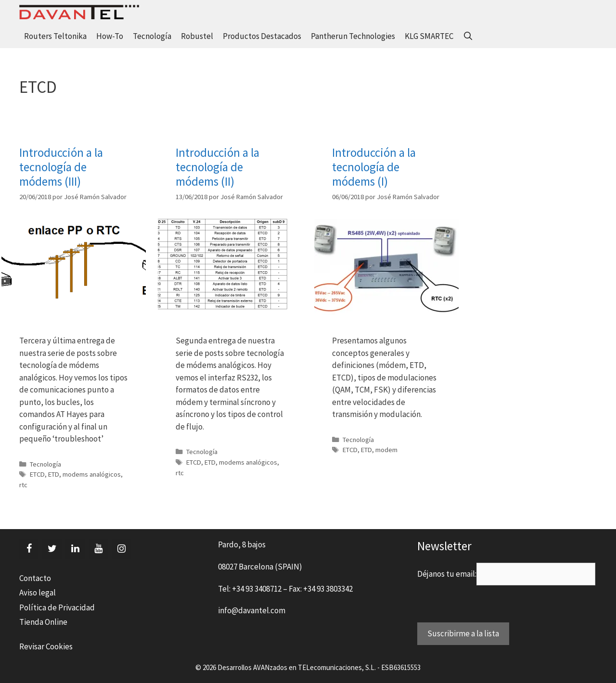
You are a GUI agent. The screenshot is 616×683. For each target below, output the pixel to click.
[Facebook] (29, 549)
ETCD (37, 474)
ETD (54, 474)
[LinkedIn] (75, 549)
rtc (23, 485)
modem (386, 450)
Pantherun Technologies (353, 36)
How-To (110, 36)
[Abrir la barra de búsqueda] (468, 36)
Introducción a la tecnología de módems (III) (61, 167)
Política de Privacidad (57, 607)
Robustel (197, 36)
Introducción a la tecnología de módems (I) (374, 167)
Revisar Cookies (46, 646)
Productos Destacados (262, 36)
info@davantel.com (252, 610)
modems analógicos (92, 474)
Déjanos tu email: (447, 574)
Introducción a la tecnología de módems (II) (218, 167)
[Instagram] (121, 549)
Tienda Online (43, 622)
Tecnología (152, 36)
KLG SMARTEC (429, 36)
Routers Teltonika (55, 36)
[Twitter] (52, 549)
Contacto (35, 578)
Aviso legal (38, 593)
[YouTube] (98, 549)
